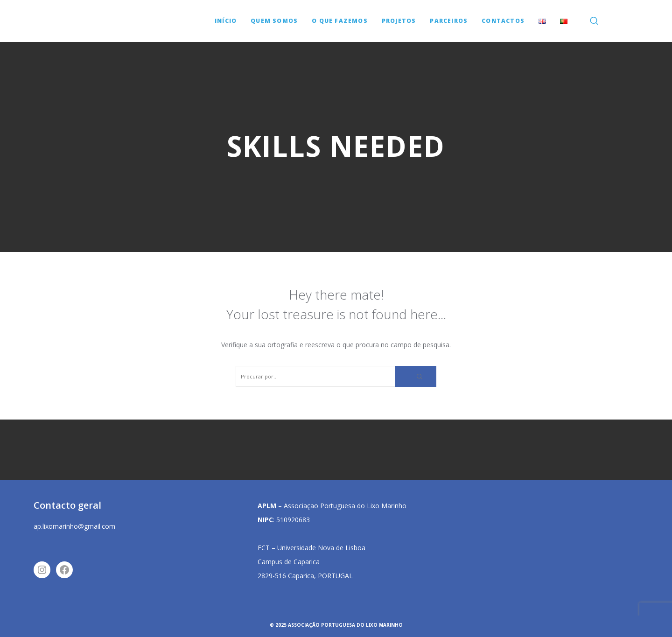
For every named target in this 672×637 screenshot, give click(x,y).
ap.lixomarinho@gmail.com (74, 526)
